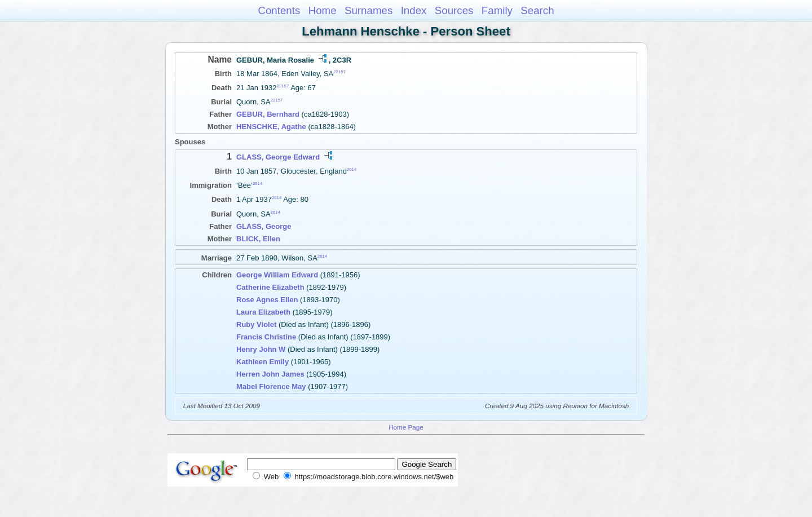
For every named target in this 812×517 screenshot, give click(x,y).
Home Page (406, 427)
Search (537, 10)
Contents (279, 10)
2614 (352, 169)
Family (497, 10)
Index (414, 10)
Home (323, 10)
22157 (339, 72)
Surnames (369, 10)
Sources (454, 10)
